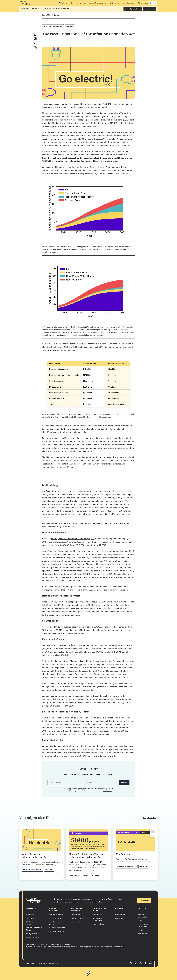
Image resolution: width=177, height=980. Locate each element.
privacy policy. (118, 956)
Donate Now (144, 900)
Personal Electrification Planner (109, 441)
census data (50, 664)
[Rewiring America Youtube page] (151, 964)
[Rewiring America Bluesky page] (136, 964)
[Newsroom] (131, 3)
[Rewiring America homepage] (25, 3)
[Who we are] (143, 3)
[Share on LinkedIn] (35, 35)
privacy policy (107, 791)
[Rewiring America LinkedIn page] (131, 964)
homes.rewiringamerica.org (87, 448)
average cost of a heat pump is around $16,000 (73, 539)
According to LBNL (51, 627)
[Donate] (153, 3)
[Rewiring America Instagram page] (141, 964)
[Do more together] (78, 3)
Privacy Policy (42, 964)
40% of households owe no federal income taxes (64, 551)
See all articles (149, 818)
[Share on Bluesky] (35, 39)
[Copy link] (35, 48)
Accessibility (53, 964)
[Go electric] (64, 3)
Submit (124, 783)
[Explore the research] (97, 3)
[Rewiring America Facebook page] (146, 964)
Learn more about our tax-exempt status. (86, 902)
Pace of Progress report (109, 167)
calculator (86, 438)
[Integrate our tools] (116, 3)
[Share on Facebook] (35, 44)
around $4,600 (99, 602)
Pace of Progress (94, 139)
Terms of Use (31, 964)
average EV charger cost (53, 706)
